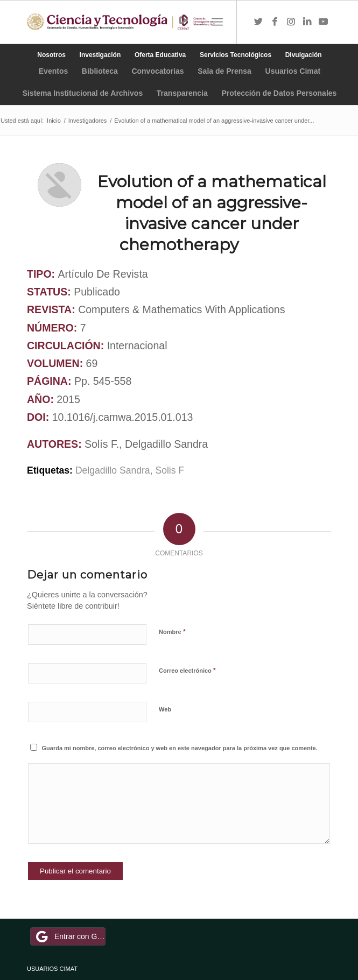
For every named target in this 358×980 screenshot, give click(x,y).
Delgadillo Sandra (113, 470)
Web (165, 709)
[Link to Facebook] (275, 22)
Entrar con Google (69, 936)
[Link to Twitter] (258, 22)
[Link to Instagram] (291, 22)
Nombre (172, 632)
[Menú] (217, 22)
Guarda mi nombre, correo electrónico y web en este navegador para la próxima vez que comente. (180, 748)
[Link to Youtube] (323, 22)
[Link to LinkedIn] (307, 22)
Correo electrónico (187, 670)
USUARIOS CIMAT (52, 969)
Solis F (170, 470)
